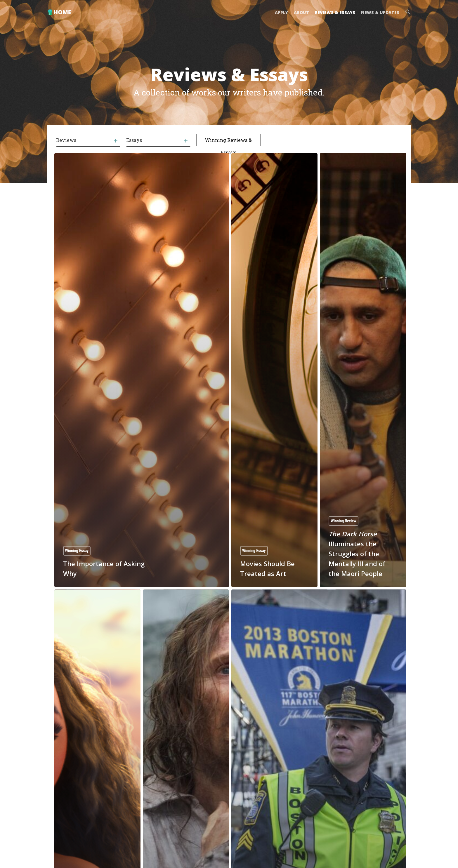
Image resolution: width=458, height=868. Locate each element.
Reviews (66, 140)
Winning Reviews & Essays (228, 141)
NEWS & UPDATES (380, 12)
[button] (407, 13)
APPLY (281, 12)
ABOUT (301, 12)
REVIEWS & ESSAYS (335, 12)
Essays (134, 140)
